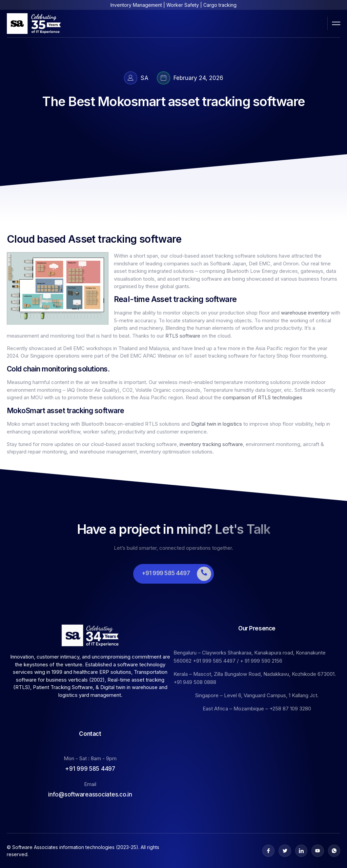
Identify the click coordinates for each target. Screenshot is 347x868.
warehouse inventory (305, 313)
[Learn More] (173, 574)
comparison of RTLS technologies (262, 397)
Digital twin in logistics (217, 424)
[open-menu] (336, 23)
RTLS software (183, 336)
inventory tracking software (211, 444)
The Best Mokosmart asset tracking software (173, 101)
